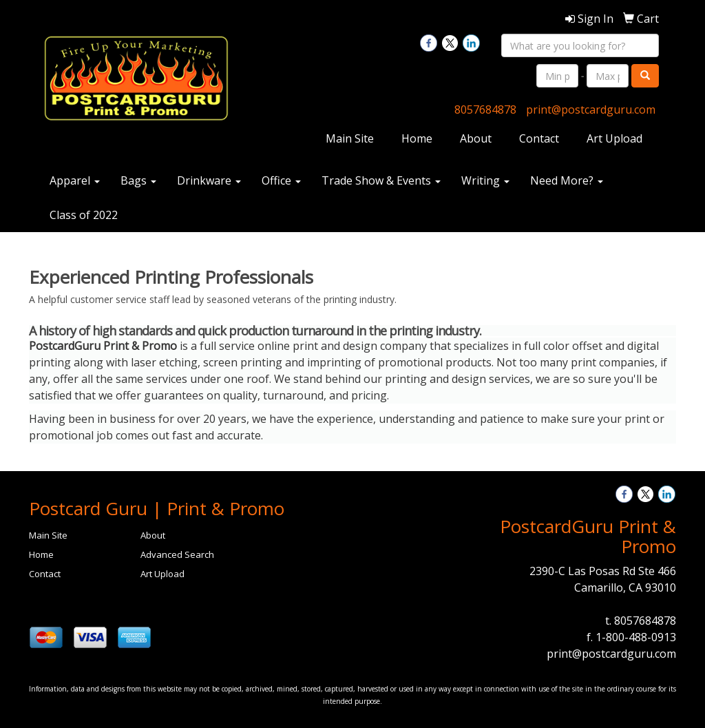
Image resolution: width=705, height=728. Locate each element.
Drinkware (209, 180)
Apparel (75, 180)
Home (417, 138)
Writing (485, 180)
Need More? (567, 180)
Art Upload (614, 138)
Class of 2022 (84, 215)
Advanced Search (177, 554)
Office (281, 180)
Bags (138, 180)
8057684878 (485, 110)
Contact (539, 138)
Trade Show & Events (381, 180)
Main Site (350, 138)
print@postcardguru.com (591, 110)
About (476, 138)
